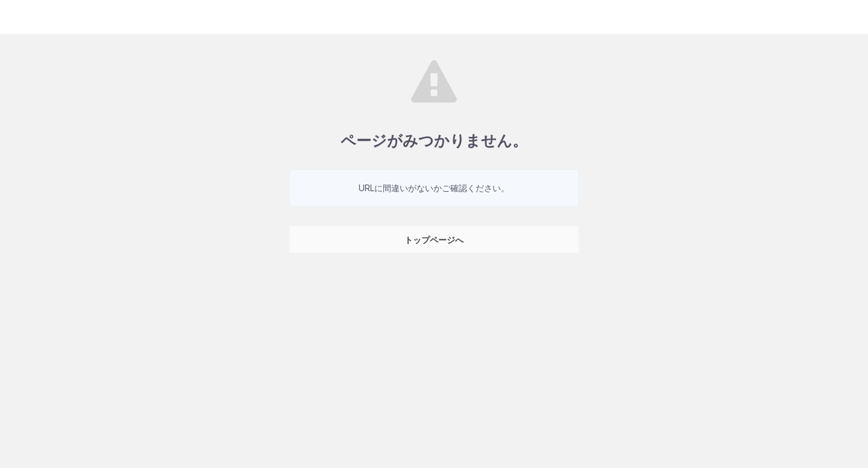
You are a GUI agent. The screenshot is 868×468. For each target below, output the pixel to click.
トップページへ (434, 240)
